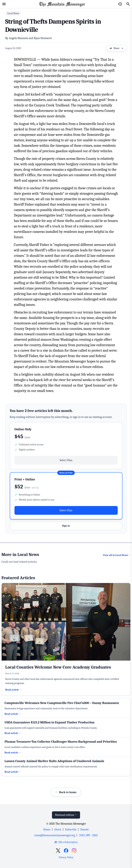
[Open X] (58, 851)
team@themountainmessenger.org (55, 835)
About (58, 829)
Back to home (66, 792)
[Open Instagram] (74, 851)
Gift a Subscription (66, 842)
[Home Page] (62, 4)
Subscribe (71, 829)
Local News (13, 13)
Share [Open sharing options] (116, 48)
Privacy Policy (66, 857)
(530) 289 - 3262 (88, 835)
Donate (85, 829)
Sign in (66, 526)
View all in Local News (117, 555)
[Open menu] (4, 4)
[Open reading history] (120, 4)
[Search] (128, 4)
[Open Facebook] (66, 851)
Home (47, 829)
